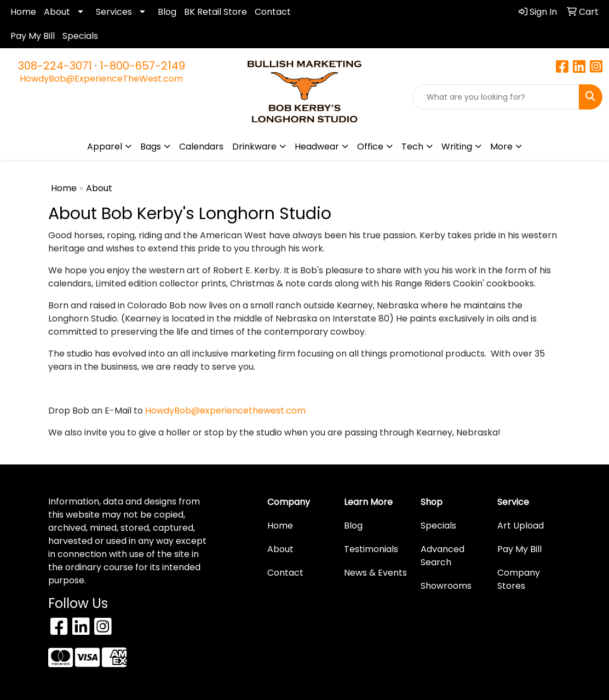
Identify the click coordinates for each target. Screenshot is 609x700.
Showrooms (446, 586)
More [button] (501, 147)
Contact (273, 12)
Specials (80, 36)
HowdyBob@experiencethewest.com (225, 411)
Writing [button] (457, 147)
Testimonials (371, 549)
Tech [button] (412, 147)
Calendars (201, 147)
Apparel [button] (105, 147)
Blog (167, 12)
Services (114, 12)
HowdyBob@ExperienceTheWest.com (101, 79)
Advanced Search (443, 556)
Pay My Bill (33, 36)
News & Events (375, 573)
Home (23, 12)
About (57, 12)
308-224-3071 (55, 66)
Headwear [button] (317, 147)
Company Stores (519, 579)
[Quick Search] (496, 97)
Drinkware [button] (254, 147)
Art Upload (521, 526)
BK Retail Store (216, 12)
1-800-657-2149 (142, 66)
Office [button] (370, 147)
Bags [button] (151, 147)
